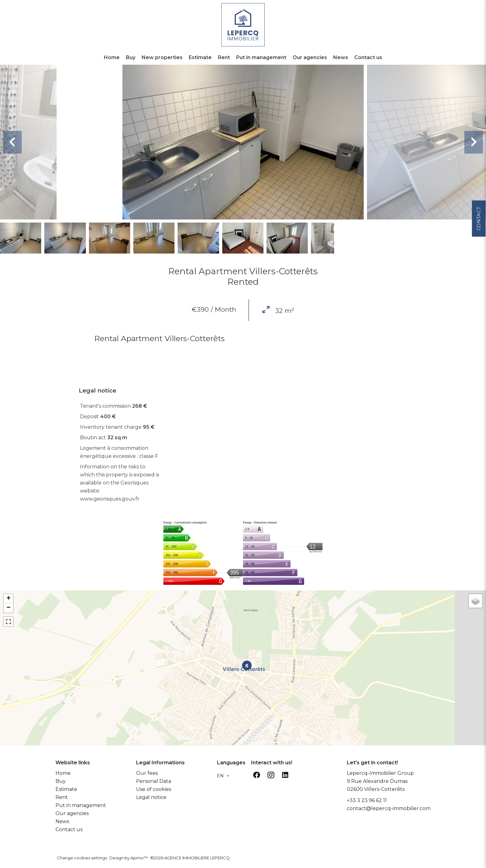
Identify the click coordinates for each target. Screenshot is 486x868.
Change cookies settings (82, 858)
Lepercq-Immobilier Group (380, 773)
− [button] (9, 608)
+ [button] (9, 599)
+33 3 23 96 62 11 (367, 800)
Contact (478, 221)
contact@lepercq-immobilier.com (389, 808)
